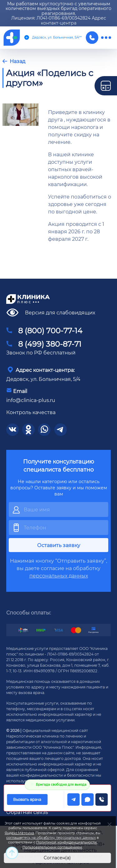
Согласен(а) (57, 858)
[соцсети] (12, 430)
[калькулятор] (106, 86)
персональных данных (59, 576)
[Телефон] (92, 38)
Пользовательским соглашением (52, 847)
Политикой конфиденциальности (66, 842)
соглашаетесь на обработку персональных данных (51, 838)
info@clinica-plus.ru (31, 400)
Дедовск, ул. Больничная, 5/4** (53, 37)
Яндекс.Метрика (19, 833)
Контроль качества (31, 412)
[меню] (106, 38)
